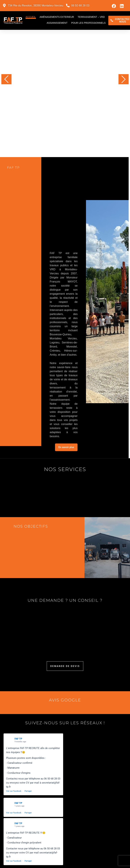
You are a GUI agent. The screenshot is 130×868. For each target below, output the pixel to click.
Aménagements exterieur (57, 17)
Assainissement (57, 23)
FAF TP (18, 739)
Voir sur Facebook (14, 791)
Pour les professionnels (88, 23)
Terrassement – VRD (91, 17)
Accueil (31, 17)
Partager (28, 791)
